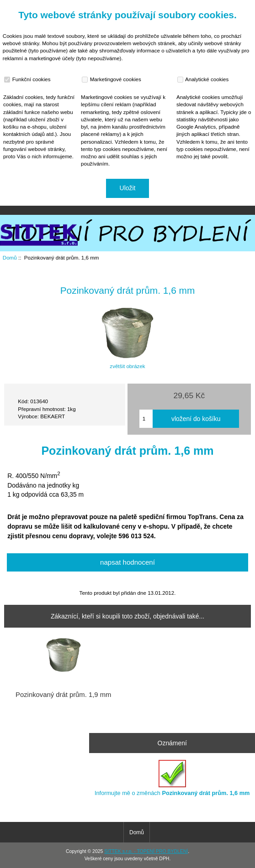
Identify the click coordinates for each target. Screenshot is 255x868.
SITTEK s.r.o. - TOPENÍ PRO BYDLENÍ (146, 851)
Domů (207, 6)
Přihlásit (238, 6)
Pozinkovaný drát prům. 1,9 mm (63, 695)
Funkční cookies (28, 79)
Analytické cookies (204, 79)
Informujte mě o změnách (172, 778)
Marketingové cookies (112, 79)
